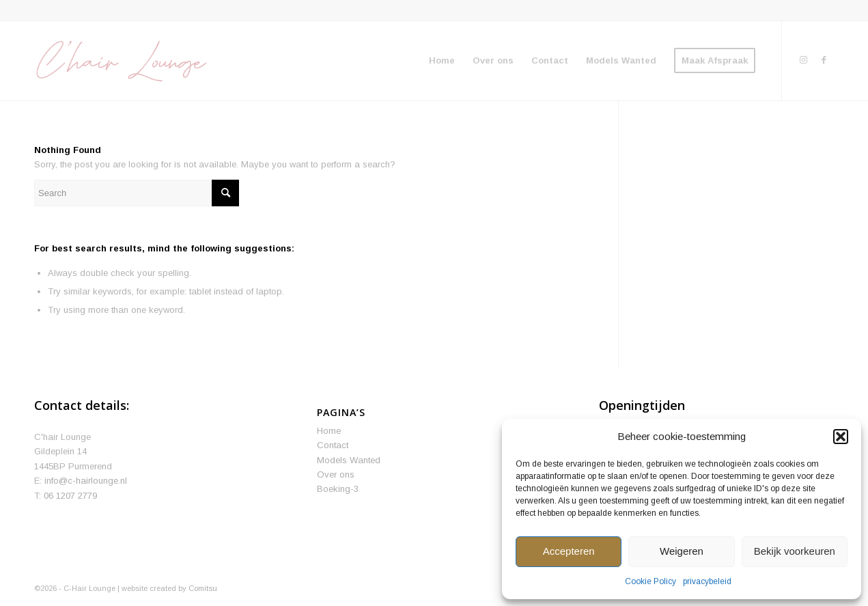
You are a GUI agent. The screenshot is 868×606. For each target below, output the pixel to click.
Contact (333, 445)
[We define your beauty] (121, 61)
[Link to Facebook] (824, 60)
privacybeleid (707, 581)
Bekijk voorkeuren (795, 551)
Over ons (336, 474)
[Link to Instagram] (803, 60)
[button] (841, 437)
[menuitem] (442, 61)
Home (329, 431)
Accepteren (569, 551)
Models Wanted (349, 460)
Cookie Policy (650, 581)
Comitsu (203, 588)
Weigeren (682, 551)
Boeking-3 (338, 489)
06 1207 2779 (70, 496)
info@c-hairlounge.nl (86, 481)
